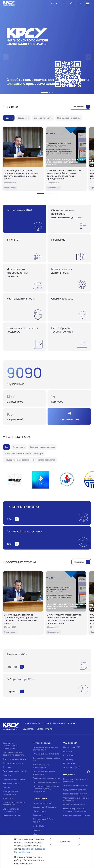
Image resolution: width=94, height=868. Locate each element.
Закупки (6, 787)
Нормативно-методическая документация (46, 748)
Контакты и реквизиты (13, 763)
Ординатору (69, 763)
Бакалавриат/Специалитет (45, 807)
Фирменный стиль (11, 783)
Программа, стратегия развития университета (14, 754)
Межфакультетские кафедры (76, 815)
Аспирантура (39, 815)
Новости (7, 775)
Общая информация (12, 816)
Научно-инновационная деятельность (14, 803)
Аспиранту (68, 759)
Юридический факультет (75, 790)
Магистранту (69, 755)
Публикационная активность (46, 754)
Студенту (68, 751)
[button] (45, 93)
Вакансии (7, 767)
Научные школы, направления (47, 782)
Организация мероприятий (15, 771)
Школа (36, 834)
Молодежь (8, 798)
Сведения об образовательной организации (11, 746)
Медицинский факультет (75, 804)
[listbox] (54, 4)
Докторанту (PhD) (72, 767)
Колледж (37, 830)
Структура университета (14, 759)
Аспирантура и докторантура (46, 778)
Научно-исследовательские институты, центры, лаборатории (46, 789)
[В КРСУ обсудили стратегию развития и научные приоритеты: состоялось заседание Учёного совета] (23, 158)
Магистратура (40, 811)
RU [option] (52, 4)
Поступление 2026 (72, 747)
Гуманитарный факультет (75, 794)
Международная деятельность (11, 793)
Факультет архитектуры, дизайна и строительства (75, 810)
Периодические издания (14, 779)
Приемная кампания (42, 803)
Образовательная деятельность (11, 810)
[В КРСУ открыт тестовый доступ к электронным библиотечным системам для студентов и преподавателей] (66, 158)
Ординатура (39, 826)
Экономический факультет (75, 786)
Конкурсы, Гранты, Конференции (41, 766)
